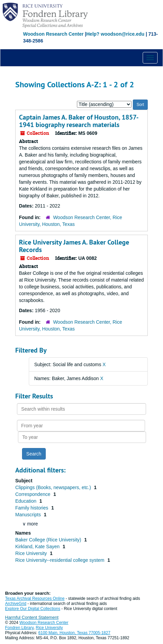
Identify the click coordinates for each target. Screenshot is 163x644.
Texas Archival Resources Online (35, 598)
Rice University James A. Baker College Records (74, 246)
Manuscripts (29, 515)
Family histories (32, 508)
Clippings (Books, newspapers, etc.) (54, 487)
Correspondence (33, 494)
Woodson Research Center (53, 34)
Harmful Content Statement (32, 617)
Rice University (32, 553)
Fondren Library (19, 628)
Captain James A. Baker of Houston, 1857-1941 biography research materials (79, 121)
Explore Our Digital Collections (33, 609)
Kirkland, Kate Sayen (38, 547)
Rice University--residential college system (60, 560)
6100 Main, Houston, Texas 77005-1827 (74, 633)
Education (26, 501)
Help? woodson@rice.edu (115, 34)
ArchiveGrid (16, 604)
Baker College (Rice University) (49, 540)
